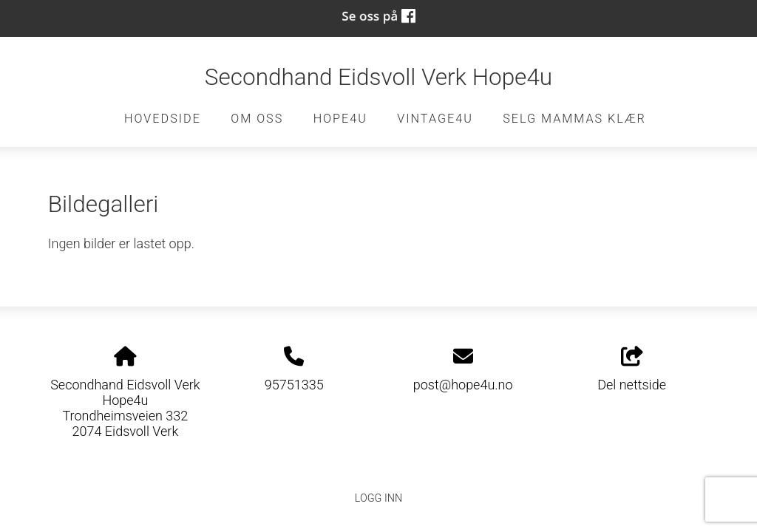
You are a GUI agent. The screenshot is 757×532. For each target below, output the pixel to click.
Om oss (257, 119)
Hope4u (340, 119)
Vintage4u (435, 119)
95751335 (294, 385)
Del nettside (632, 369)
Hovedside (163, 119)
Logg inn (378, 498)
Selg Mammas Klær (574, 119)
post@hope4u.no (463, 385)
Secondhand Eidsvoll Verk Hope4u (378, 77)
